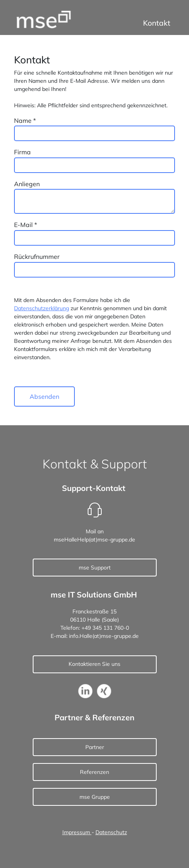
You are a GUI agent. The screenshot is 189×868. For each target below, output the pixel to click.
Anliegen (27, 184)
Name (25, 121)
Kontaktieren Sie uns (94, 664)
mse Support (95, 568)
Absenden (44, 396)
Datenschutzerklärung (42, 308)
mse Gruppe (95, 797)
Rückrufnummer (37, 257)
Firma (22, 152)
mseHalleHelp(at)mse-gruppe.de (94, 540)
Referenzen (94, 772)
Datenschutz (111, 832)
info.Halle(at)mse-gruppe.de (104, 636)
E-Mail (26, 225)
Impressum (77, 832)
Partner (95, 747)
